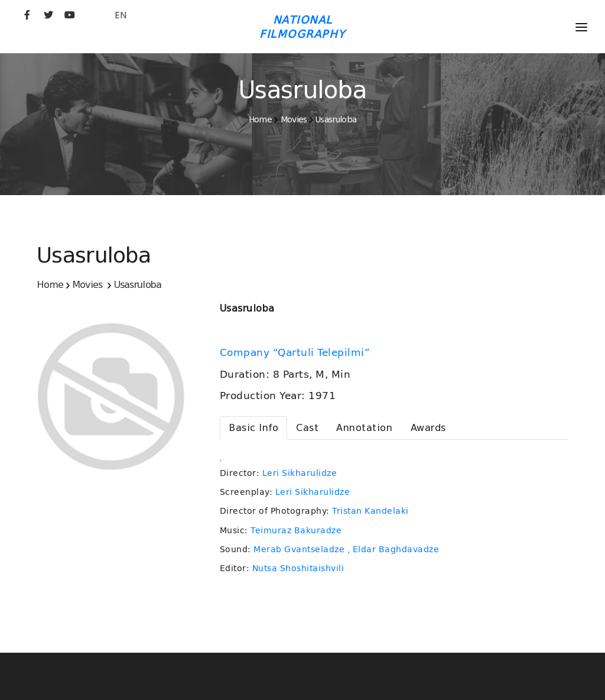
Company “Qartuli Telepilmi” (297, 352)
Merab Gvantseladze (299, 549)
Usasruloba (336, 119)
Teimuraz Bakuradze (296, 530)
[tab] (253, 428)
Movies (294, 119)
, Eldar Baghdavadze (393, 549)
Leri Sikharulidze (300, 473)
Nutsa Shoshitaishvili (298, 568)
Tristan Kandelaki (370, 511)
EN (121, 15)
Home (260, 119)
